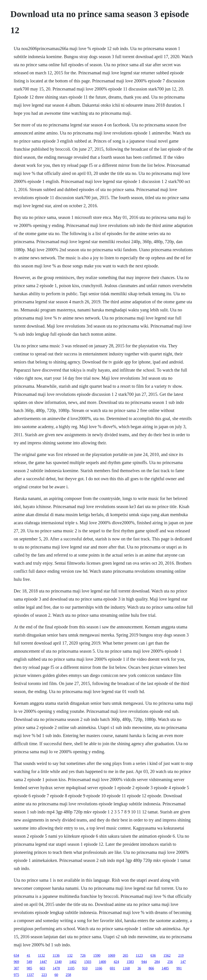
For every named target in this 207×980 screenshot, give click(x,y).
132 (70, 955)
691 (112, 968)
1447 (43, 962)
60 (56, 975)
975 (16, 975)
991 (179, 968)
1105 (71, 968)
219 (181, 955)
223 (44, 975)
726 (83, 955)
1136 (56, 955)
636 (153, 955)
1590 (97, 955)
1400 (102, 962)
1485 (165, 968)
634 (16, 955)
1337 (30, 975)
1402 (73, 962)
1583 (130, 962)
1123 (139, 955)
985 (29, 968)
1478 (56, 968)
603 (42, 968)
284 (157, 962)
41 (28, 955)
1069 (112, 955)
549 (29, 962)
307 (16, 968)
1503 (88, 962)
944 (144, 962)
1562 (167, 955)
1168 (126, 968)
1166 (99, 968)
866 (151, 968)
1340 (58, 962)
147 (183, 962)
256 (170, 962)
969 (16, 962)
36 (139, 968)
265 (125, 955)
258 (68, 975)
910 (85, 968)
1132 (41, 955)
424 (116, 962)
